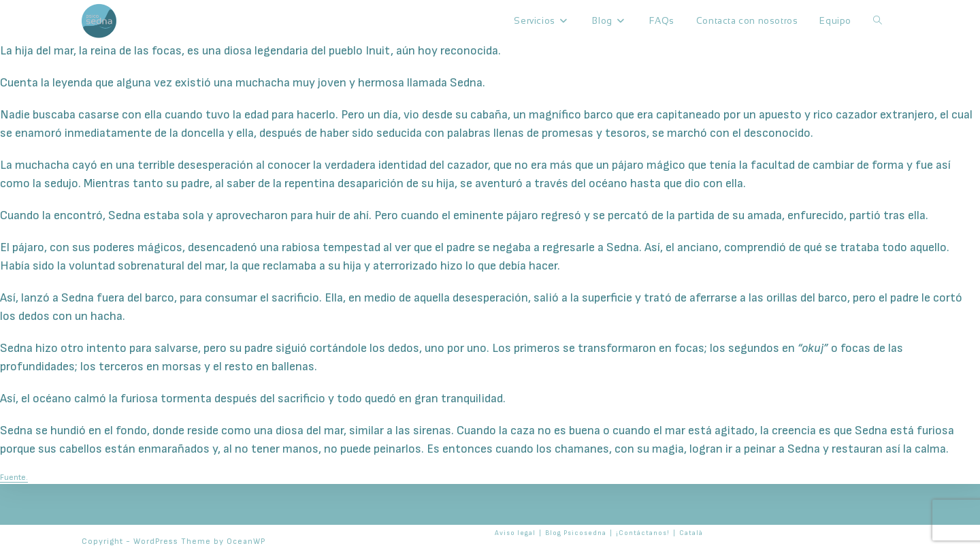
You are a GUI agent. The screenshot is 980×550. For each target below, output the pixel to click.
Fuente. (14, 478)
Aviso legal (515, 533)
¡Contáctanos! (643, 533)
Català (691, 533)
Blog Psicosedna (576, 533)
